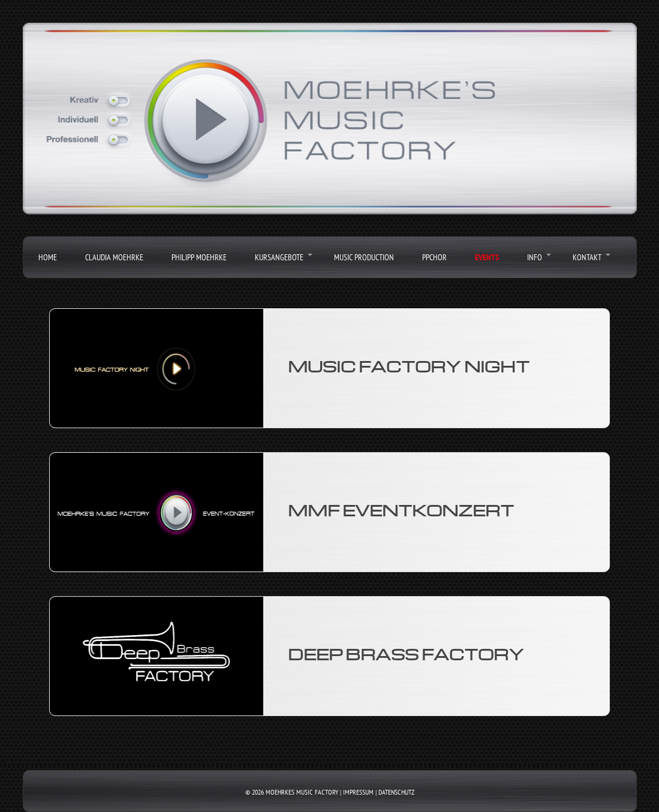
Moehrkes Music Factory (302, 792)
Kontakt (587, 257)
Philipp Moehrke (199, 257)
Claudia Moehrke (114, 257)
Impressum (358, 792)
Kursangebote (279, 257)
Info (535, 257)
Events (487, 257)
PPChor (434, 257)
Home (48, 257)
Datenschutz (396, 792)
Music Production (364, 257)
